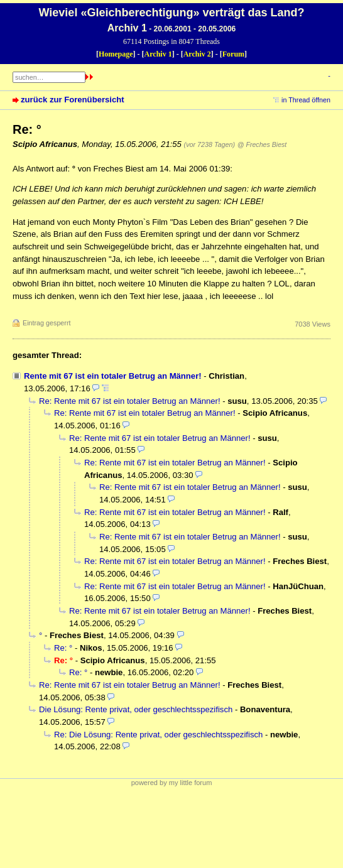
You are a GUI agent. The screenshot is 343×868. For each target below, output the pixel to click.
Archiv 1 (158, 54)
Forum (233, 54)
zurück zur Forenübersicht (73, 100)
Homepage (116, 54)
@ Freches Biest (262, 144)
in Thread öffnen (306, 100)
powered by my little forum (172, 783)
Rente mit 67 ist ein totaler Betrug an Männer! (113, 376)
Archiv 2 (197, 54)
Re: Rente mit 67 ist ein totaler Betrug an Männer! (130, 401)
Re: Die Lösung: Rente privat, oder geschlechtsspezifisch (158, 735)
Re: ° (63, 648)
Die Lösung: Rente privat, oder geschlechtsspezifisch (136, 709)
